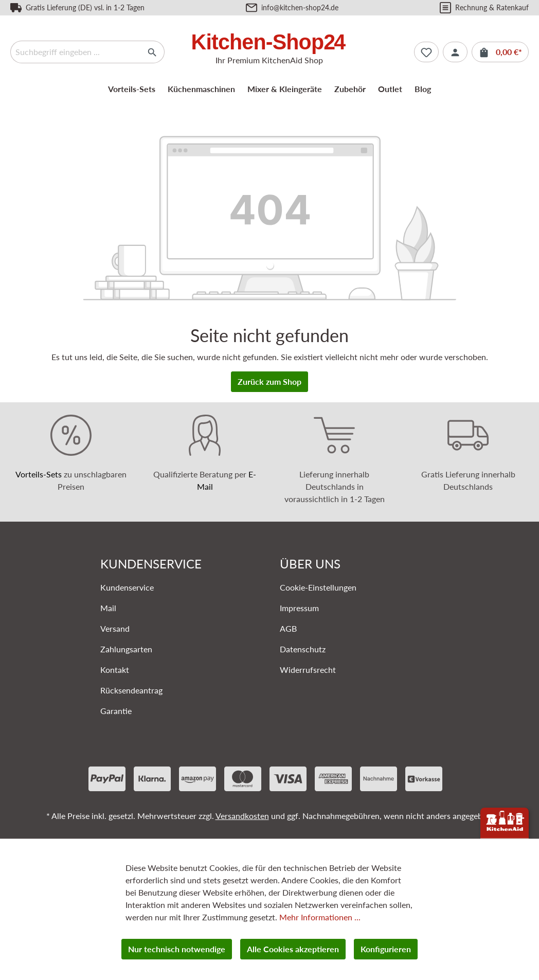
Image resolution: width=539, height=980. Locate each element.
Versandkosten (242, 816)
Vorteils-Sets (39, 474)
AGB (288, 628)
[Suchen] (152, 52)
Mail (108, 608)
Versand (115, 628)
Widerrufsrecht (308, 670)
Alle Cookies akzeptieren (293, 949)
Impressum (299, 608)
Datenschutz (303, 649)
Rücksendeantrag (131, 690)
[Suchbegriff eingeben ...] (76, 52)
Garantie (116, 711)
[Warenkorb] (500, 52)
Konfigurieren (386, 949)
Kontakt (115, 670)
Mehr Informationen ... (320, 917)
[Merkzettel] (426, 52)
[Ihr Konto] (455, 52)
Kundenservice (127, 587)
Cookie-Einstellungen (318, 587)
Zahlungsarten (126, 649)
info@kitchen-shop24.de (300, 7)
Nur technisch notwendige (177, 949)
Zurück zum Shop (269, 381)
